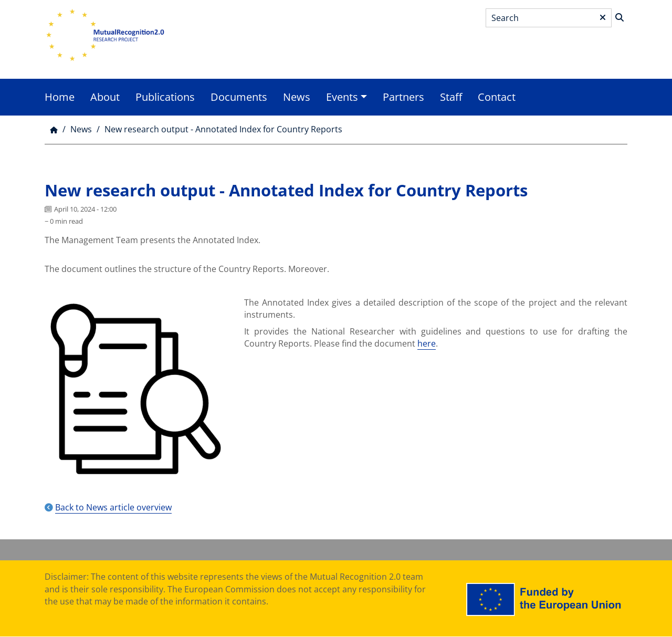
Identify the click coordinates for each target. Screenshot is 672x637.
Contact (497, 97)
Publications (165, 97)
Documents (239, 97)
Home (60, 97)
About (105, 97)
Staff (451, 97)
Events (342, 97)
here (427, 343)
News (297, 97)
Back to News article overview (113, 507)
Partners (403, 97)
